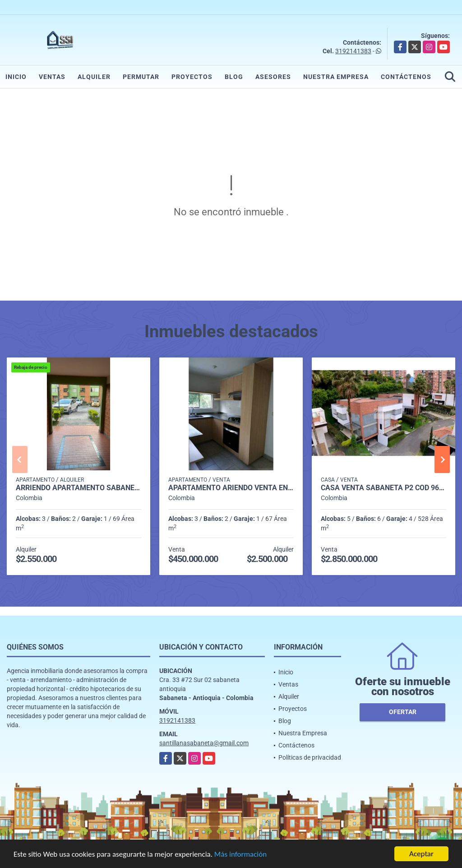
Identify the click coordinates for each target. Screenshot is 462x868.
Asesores (273, 77)
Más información (240, 855)
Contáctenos (406, 77)
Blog (234, 77)
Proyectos (192, 77)
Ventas (52, 77)
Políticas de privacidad (310, 757)
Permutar (141, 77)
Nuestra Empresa (336, 77)
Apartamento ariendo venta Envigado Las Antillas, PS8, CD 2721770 (231, 488)
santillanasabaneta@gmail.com (204, 743)
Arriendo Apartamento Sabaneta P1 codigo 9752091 (79, 488)
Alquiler (94, 77)
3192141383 (353, 51)
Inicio (16, 77)
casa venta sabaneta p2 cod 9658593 (383, 488)
